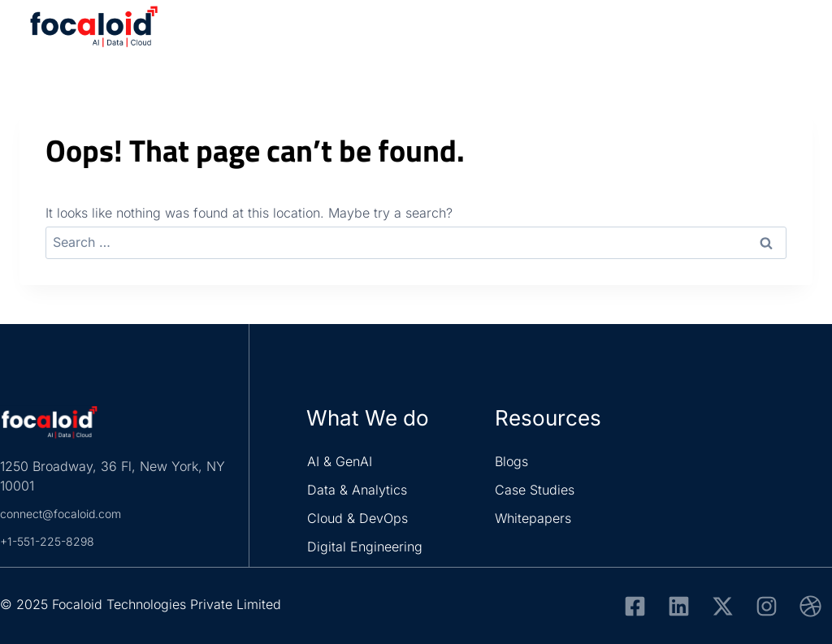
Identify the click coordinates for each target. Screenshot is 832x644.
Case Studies (535, 490)
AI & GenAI (340, 461)
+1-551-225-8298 (52, 541)
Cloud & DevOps (357, 518)
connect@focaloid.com (70, 513)
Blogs (511, 461)
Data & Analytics (357, 490)
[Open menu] (793, 32)
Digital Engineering (365, 547)
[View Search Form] (754, 32)
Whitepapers (533, 518)
